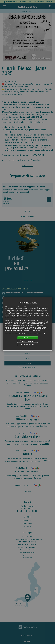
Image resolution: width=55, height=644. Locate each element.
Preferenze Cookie (27, 344)
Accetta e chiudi (28, 338)
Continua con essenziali (27, 341)
